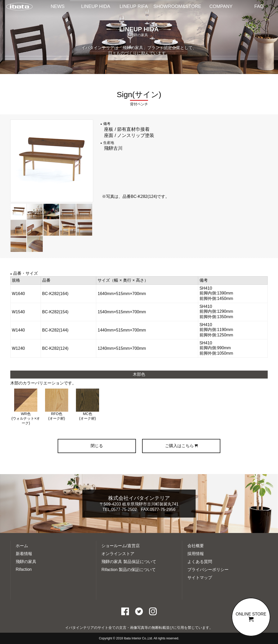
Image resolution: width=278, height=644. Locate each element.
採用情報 (196, 554)
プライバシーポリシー (208, 570)
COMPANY (221, 6)
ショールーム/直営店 (120, 546)
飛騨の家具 (26, 562)
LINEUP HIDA (96, 6)
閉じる (97, 446)
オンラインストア (118, 554)
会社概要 (196, 546)
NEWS (58, 6)
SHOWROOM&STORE (177, 6)
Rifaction (24, 569)
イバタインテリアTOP (19, 7)
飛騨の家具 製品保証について (129, 562)
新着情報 (24, 554)
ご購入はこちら (181, 446)
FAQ (259, 6)
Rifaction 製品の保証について (129, 570)
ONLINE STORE (251, 617)
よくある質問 (200, 562)
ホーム (22, 546)
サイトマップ (200, 578)
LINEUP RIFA (134, 6)
